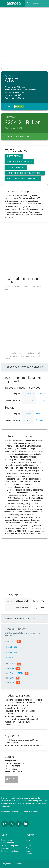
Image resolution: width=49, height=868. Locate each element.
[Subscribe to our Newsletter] (5, 824)
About (28, 845)
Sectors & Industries (10, 851)
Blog (28, 843)
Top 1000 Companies (10, 845)
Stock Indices (7, 840)
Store (28, 840)
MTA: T (13, 682)
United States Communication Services (24, 174)
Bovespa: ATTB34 (17, 673)
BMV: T (13, 668)
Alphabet (28, 414)
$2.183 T (28, 420)
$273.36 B (29, 400)
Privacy (29, 848)
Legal (28, 851)
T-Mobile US (29, 394)
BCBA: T (13, 664)
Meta (38, 414)
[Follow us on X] (12, 824)
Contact (29, 854)
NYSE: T (13, 641)
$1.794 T (40, 420)
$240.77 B (43, 400)
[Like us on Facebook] (19, 824)
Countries (5, 848)
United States (14, 156)
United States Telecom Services (23, 179)
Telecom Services (16, 167)
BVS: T (13, 678)
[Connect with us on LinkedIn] (26, 824)
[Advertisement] (24, 34)
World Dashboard (8, 843)
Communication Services (19, 162)
